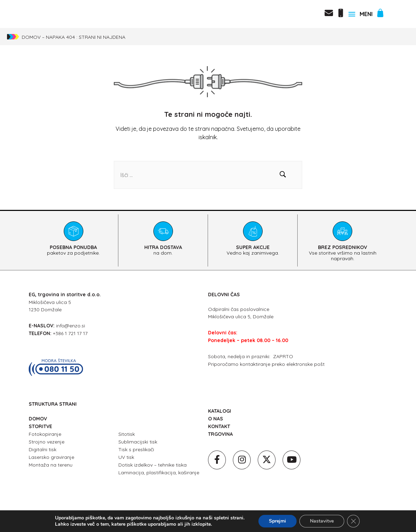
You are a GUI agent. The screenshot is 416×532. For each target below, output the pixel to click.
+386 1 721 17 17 (70, 333)
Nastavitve (322, 521)
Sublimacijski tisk (138, 442)
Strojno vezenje (47, 442)
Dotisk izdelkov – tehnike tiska (152, 465)
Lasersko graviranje (51, 457)
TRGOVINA (220, 434)
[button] (283, 175)
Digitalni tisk (43, 449)
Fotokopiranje (45, 434)
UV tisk (126, 457)
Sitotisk (127, 434)
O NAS (216, 419)
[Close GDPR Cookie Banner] (353, 521)
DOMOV (38, 419)
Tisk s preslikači (136, 449)
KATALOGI (220, 411)
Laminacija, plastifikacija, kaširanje (159, 473)
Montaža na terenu (51, 465)
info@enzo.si (71, 326)
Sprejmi (278, 521)
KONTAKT (219, 426)
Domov (31, 37)
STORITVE (40, 426)
